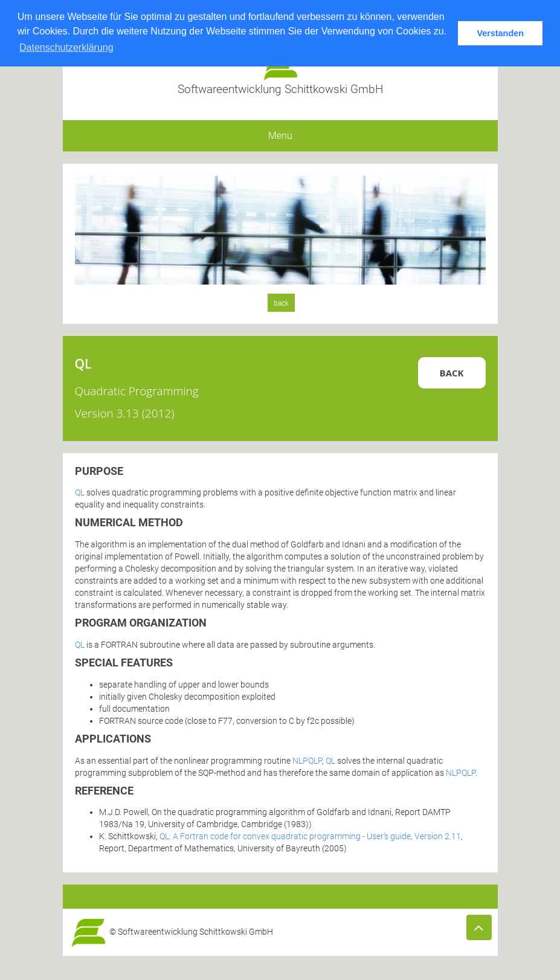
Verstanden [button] (500, 33)
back (281, 303)
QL (80, 492)
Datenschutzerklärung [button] (66, 47)
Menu (280, 136)
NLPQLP (307, 761)
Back (452, 373)
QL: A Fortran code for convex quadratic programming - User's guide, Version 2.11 (310, 836)
